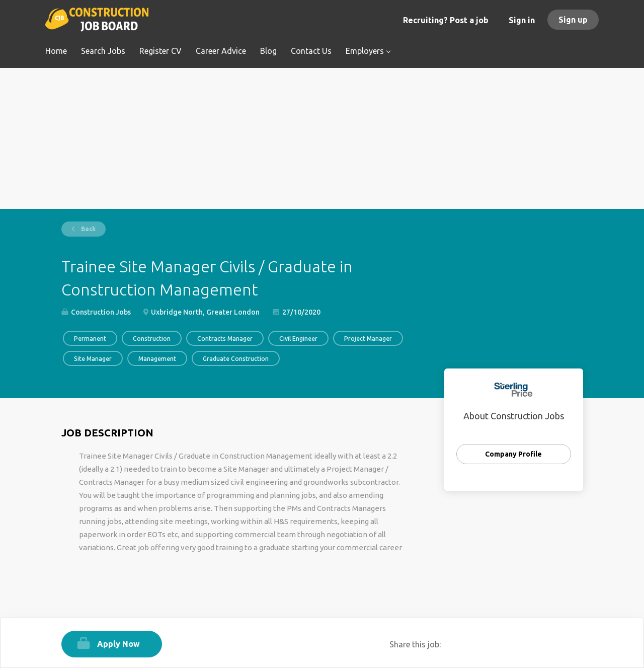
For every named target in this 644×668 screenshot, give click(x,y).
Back (88, 229)
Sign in (522, 20)
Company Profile (513, 454)
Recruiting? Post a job (446, 20)
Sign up (573, 20)
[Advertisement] (322, 138)
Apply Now (118, 644)
